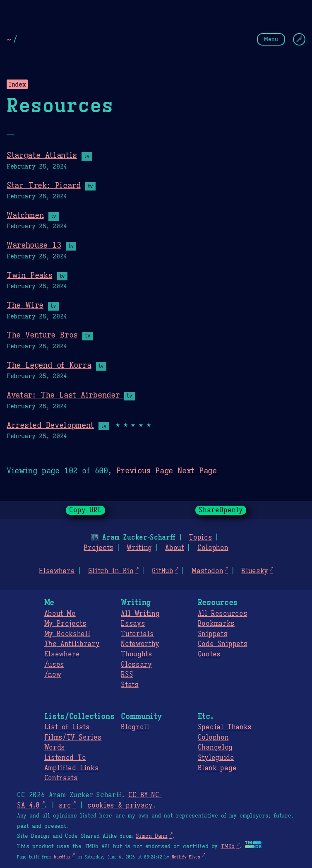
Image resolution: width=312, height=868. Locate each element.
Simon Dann (151, 836)
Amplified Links (72, 768)
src (65, 805)
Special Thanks (225, 727)
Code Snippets (222, 644)
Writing (139, 548)
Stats (130, 685)
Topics (200, 538)
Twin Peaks (29, 275)
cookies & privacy (120, 805)
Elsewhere (57, 571)
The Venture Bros (42, 335)
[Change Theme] (299, 39)
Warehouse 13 (34, 245)
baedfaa (62, 857)
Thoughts (136, 654)
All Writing (140, 614)
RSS (127, 675)
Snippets (212, 634)
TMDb (228, 846)
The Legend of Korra (49, 365)
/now (53, 675)
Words (55, 747)
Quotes (209, 654)
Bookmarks (216, 624)
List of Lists (67, 727)
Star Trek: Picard (44, 185)
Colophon (213, 548)
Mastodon (207, 571)
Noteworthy (140, 644)
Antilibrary (72, 644)
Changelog (215, 747)
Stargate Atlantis (42, 155)
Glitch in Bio (111, 571)
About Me (60, 614)
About (174, 548)
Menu (271, 39)
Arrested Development (50, 425)
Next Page (197, 470)
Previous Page (145, 470)
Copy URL (86, 510)
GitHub (163, 571)
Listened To (65, 758)
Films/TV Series (73, 738)
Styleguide (216, 758)
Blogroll (135, 727)
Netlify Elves (186, 857)
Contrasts (61, 778)
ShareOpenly (221, 510)
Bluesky (255, 571)
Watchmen (25, 215)
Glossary (136, 665)
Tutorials (137, 634)
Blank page (217, 768)
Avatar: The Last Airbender (65, 395)
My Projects (65, 624)
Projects (98, 548)
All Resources (222, 614)
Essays (133, 624)
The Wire (25, 305)
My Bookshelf (67, 634)
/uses (54, 665)
